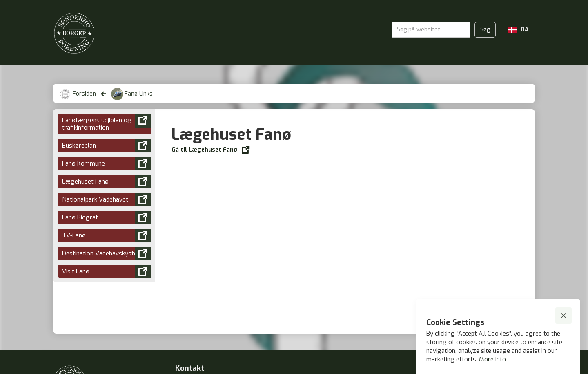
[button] (519, 30)
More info (492, 359)
